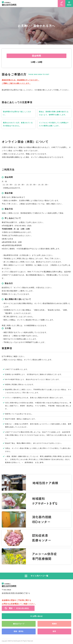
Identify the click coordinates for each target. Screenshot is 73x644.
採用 (54, 631)
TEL (61, 5)
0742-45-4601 (23, 608)
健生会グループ (19, 624)
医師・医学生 (19, 631)
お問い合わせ (38, 616)
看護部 (54, 624)
